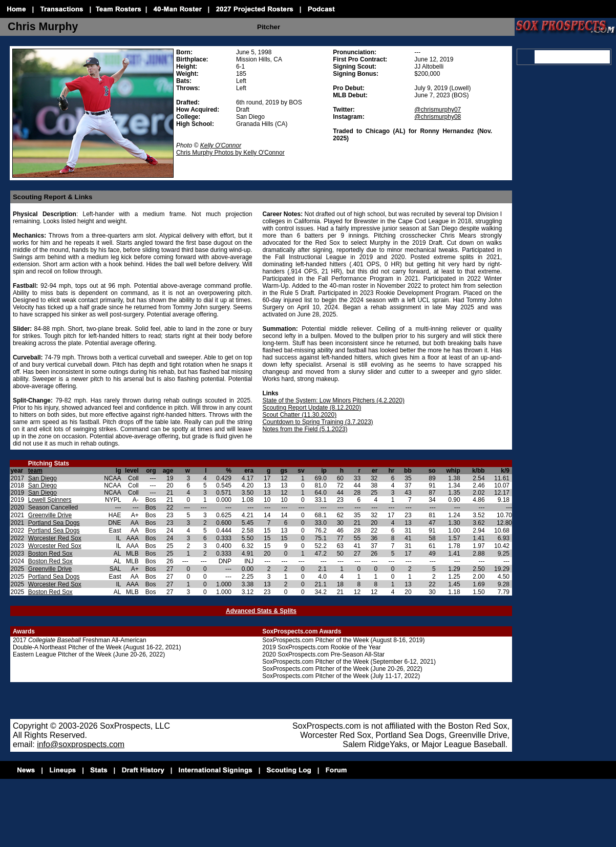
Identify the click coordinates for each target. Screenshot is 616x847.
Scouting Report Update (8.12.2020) (312, 408)
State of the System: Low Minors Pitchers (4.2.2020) (333, 400)
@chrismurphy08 (438, 117)
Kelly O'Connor (221, 145)
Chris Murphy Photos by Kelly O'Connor (230, 153)
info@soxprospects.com (81, 744)
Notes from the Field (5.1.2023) (305, 429)
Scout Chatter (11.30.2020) (299, 415)
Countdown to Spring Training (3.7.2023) (317, 422)
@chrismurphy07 (438, 110)
